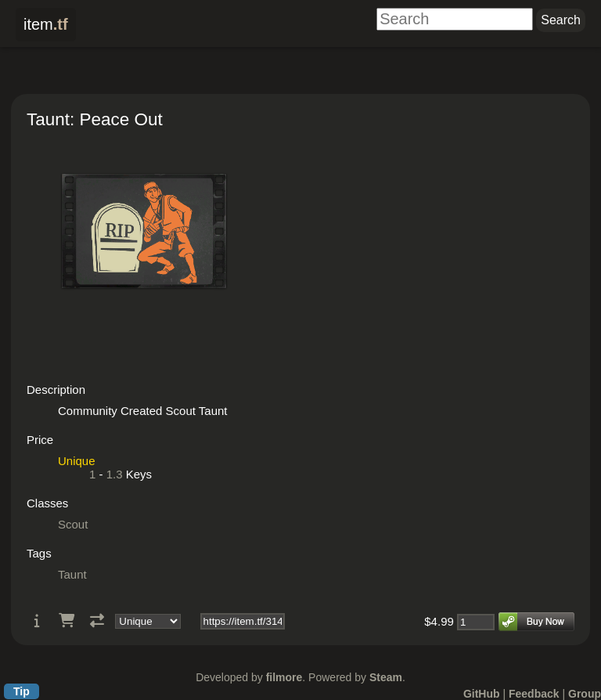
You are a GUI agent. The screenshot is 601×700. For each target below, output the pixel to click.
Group (585, 694)
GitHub (482, 694)
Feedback (534, 694)
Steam (386, 677)
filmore (284, 677)
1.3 (115, 474)
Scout (73, 524)
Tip (22, 691)
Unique (77, 461)
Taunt (72, 574)
